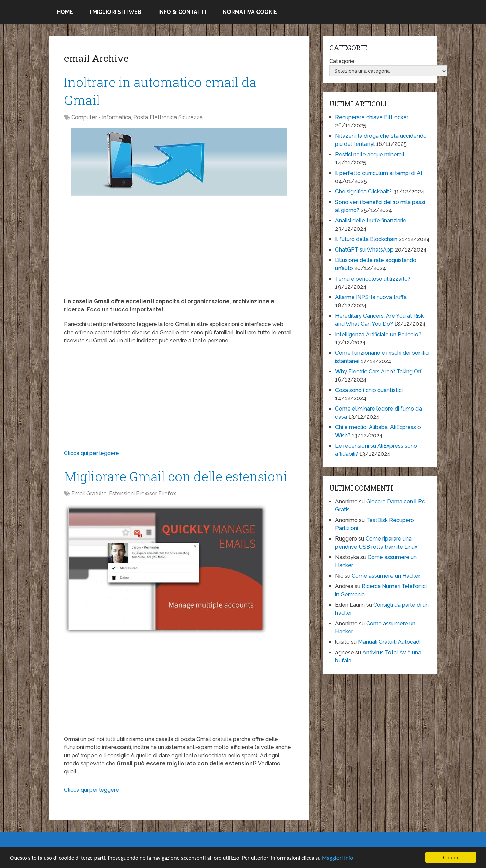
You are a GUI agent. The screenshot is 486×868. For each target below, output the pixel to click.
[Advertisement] (179, 250)
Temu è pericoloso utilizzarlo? (373, 279)
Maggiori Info (337, 858)
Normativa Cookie (250, 12)
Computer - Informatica (101, 117)
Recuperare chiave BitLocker (372, 117)
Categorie (342, 61)
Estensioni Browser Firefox (143, 493)
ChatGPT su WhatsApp (364, 250)
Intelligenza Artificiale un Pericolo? (378, 334)
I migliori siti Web (116, 12)
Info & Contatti (182, 12)
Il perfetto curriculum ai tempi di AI (379, 173)
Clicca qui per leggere (92, 453)
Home (65, 12)
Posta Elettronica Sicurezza (168, 117)
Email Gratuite (89, 493)
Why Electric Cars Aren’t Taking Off (378, 372)
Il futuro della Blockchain (366, 239)
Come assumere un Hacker (386, 576)
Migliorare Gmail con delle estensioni (176, 476)
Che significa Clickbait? (363, 192)
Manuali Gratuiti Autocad (389, 642)
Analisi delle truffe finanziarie (371, 221)
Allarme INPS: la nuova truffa (371, 297)
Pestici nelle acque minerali (370, 154)
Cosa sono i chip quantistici (369, 390)
